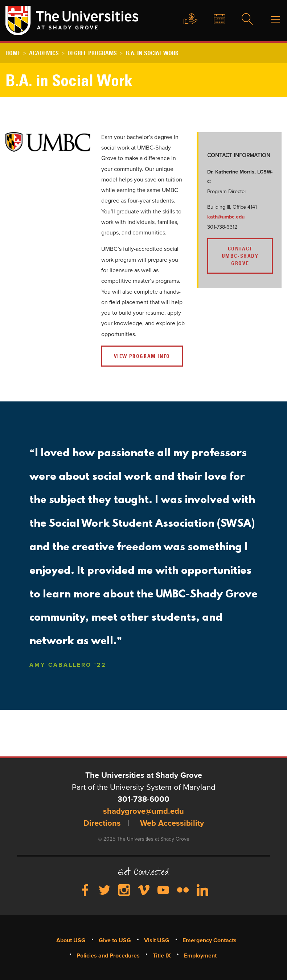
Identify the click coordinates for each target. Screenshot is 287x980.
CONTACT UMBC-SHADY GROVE (240, 256)
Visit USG (157, 940)
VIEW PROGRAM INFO (142, 356)
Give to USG (184, 20)
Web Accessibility (172, 824)
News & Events (214, 20)
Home (13, 53)
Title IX (162, 956)
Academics (44, 53)
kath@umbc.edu (227, 217)
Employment (200, 956)
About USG (71, 940)
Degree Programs (92, 53)
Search (243, 20)
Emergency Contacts (210, 940)
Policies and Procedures (108, 956)
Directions (102, 824)
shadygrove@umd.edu (143, 812)
